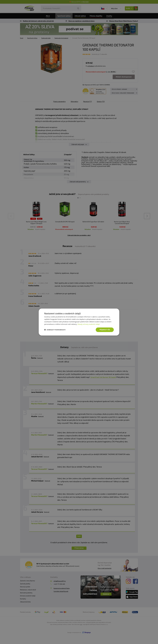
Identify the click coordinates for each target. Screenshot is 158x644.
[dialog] (79, 322)
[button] (55, 330)
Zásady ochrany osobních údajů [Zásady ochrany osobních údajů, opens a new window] (89, 324)
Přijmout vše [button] (105, 330)
